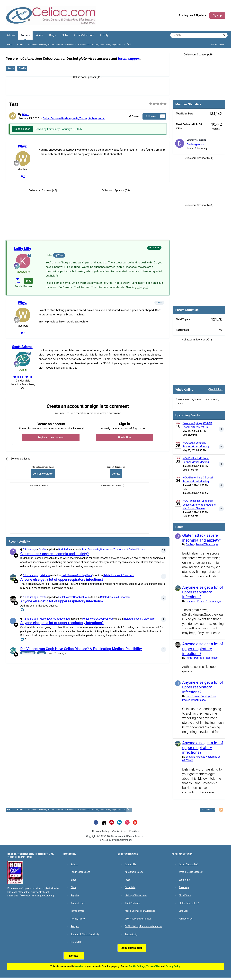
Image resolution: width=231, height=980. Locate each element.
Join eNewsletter (43, 474)
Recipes (75, 926)
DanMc (42, 550)
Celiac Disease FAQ (188, 864)
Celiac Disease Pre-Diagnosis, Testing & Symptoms (74, 118)
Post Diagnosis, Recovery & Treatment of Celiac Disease (114, 550)
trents (43, 597)
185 (29, 377)
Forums (25, 37)
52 (29, 281)
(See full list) (215, 389)
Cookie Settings (137, 966)
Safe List (183, 911)
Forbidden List (186, 919)
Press (128, 880)
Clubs (65, 35)
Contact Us (119, 831)
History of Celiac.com (136, 895)
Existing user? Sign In (192, 16)
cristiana (45, 575)
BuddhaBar (65, 550)
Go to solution (22, 129)
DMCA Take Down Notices (138, 919)
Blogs (52, 35)
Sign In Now (124, 438)
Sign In (11, 68)
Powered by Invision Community (116, 840)
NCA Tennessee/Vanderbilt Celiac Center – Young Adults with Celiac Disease (199, 505)
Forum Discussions (80, 872)
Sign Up (217, 15)
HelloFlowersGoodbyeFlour (77, 575)
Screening (184, 887)
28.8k (18, 377)
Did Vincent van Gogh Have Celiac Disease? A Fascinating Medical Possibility (81, 649)
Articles (11, 35)
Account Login (78, 903)
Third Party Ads (133, 903)
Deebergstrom (195, 144)
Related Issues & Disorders (119, 575)
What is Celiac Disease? (191, 872)
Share (133, 116)
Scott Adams (22, 347)
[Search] (186, 35)
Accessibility (131, 934)
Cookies (134, 831)
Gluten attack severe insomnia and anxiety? (54, 554)
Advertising (130, 887)
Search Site (76, 942)
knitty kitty (22, 249)
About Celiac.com (84, 35)
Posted (207, 545)
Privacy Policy (101, 831)
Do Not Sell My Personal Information (143, 926)
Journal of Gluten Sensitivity (85, 934)
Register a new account (51, 438)
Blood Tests (185, 895)
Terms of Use (77, 911)
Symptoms (184, 880)
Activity (104, 35)
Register (75, 895)
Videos (39, 35)
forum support (129, 58)
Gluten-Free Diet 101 (189, 903)
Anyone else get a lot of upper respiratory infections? (62, 579)
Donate (116, 474)
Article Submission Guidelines (140, 911)
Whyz (25, 114)
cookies (79, 966)
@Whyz (59, 255)
